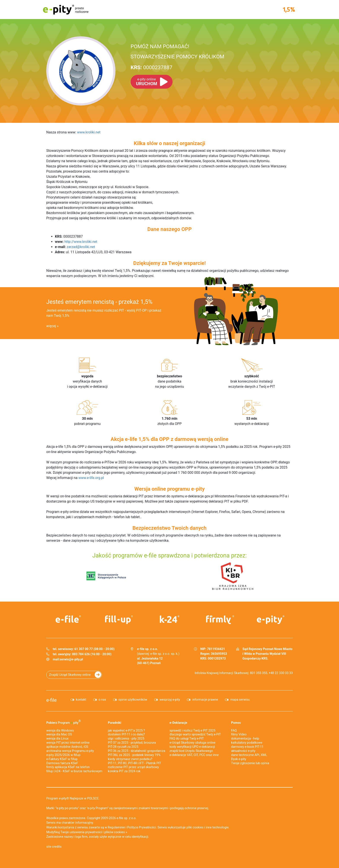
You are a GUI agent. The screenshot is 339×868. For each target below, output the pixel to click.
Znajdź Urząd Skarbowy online (70, 675)
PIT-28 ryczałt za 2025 (123, 747)
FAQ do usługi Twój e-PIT (187, 739)
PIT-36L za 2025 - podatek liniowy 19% (134, 755)
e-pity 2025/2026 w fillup (63, 755)
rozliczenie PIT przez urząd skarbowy (133, 767)
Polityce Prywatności (142, 827)
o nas (102, 700)
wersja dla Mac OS (59, 734)
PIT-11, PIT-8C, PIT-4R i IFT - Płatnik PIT (134, 763)
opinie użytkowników (133, 700)
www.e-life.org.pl (91, 478)
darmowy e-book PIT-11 (247, 747)
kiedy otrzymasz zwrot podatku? (130, 759)
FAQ (234, 731)
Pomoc (236, 723)
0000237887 (151, 67)
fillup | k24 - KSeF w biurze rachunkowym (74, 771)
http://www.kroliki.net (81, 242)
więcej (51, 326)
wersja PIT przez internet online (68, 743)
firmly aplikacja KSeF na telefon (68, 767)
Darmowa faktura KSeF (62, 763)
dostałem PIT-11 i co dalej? (126, 734)
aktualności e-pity (243, 751)
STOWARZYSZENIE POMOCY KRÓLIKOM (177, 57)
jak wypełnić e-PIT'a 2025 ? (126, 731)
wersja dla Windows (60, 731)
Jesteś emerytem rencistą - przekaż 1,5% (99, 302)
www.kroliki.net (89, 132)
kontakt (81, 700)
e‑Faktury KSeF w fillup (62, 759)
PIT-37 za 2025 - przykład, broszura (132, 743)
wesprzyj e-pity (170, 700)
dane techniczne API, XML (249, 755)
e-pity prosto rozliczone (66, 10)
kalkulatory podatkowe (247, 743)
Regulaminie (116, 827)
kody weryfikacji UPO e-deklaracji (192, 747)
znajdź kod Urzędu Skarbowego (191, 751)
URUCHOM (147, 82)
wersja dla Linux (57, 739)
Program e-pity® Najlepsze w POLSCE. (73, 798)
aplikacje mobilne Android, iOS (67, 747)
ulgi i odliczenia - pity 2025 (126, 739)
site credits (54, 847)
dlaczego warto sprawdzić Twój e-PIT (195, 734)
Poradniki (115, 723)
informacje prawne (205, 700)
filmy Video (239, 734)
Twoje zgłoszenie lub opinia (250, 763)
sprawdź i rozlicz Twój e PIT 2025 (192, 731)
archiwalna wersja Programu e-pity (70, 751)
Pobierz (64, 722)
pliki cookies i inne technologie (207, 827)
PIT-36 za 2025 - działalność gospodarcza (137, 751)
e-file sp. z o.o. (126, 818)
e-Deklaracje (178, 723)
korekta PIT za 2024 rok (124, 771)
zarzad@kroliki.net (81, 247)
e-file (51, 700)
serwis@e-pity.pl (71, 659)
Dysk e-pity (239, 759)
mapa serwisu (240, 700)
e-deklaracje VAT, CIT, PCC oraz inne (194, 755)
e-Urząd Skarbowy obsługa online (192, 743)
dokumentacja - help (245, 739)
